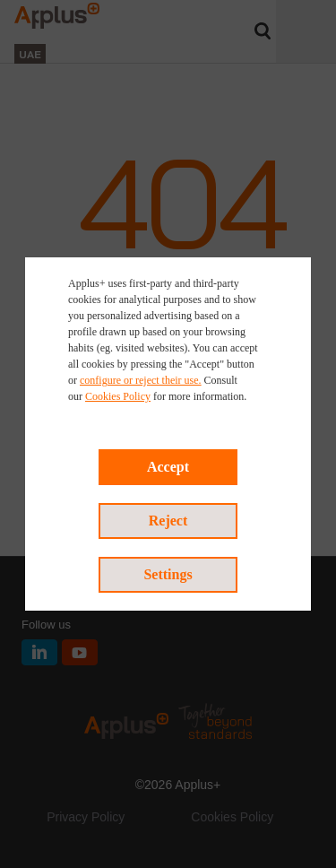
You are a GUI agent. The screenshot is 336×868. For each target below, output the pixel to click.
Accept (168, 467)
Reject (168, 521)
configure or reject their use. (141, 380)
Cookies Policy (118, 396)
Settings (168, 574)
